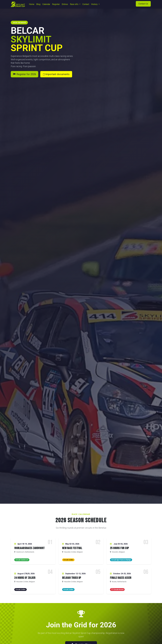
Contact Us (143, 4)
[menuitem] (32, 4)
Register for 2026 (24, 74)
